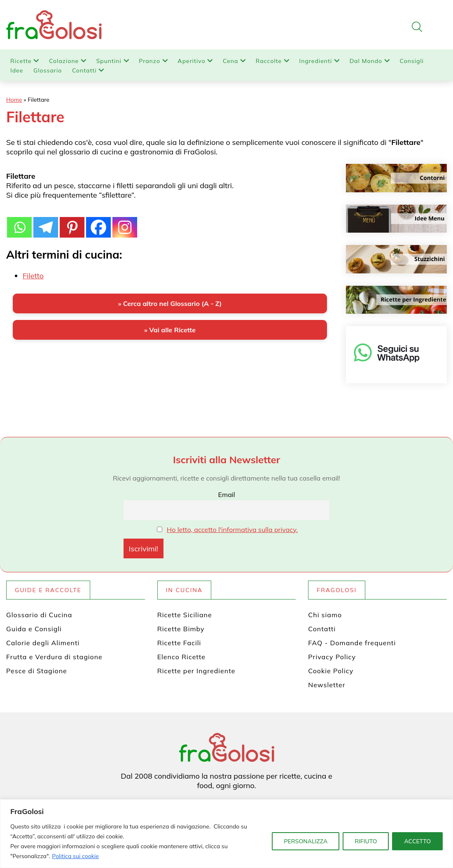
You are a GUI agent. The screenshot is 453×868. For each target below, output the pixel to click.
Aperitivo (191, 61)
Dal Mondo (366, 61)
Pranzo (149, 61)
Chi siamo (325, 615)
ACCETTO (417, 841)
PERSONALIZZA (306, 841)
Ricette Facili (179, 643)
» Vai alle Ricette (170, 330)
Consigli (412, 61)
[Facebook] (98, 223)
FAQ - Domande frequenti (352, 643)
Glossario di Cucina (39, 615)
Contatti (84, 70)
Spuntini (109, 61)
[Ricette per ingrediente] (396, 300)
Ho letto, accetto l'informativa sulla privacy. (232, 530)
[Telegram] (46, 223)
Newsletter (327, 685)
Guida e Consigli (34, 629)
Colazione (64, 61)
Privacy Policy (332, 657)
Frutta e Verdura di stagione (54, 657)
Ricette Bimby (181, 629)
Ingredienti (316, 61)
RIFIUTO (366, 841)
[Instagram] (125, 223)
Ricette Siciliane (185, 615)
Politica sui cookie (75, 856)
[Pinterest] (72, 223)
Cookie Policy (331, 671)
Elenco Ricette (181, 657)
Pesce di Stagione (37, 671)
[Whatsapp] (19, 223)
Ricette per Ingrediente (196, 671)
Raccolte (269, 61)
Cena (230, 61)
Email (226, 495)
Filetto (33, 276)
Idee (17, 70)
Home (14, 100)
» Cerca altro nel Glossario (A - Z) (170, 303)
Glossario (48, 70)
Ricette (21, 61)
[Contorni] (396, 178)
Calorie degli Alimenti (43, 643)
